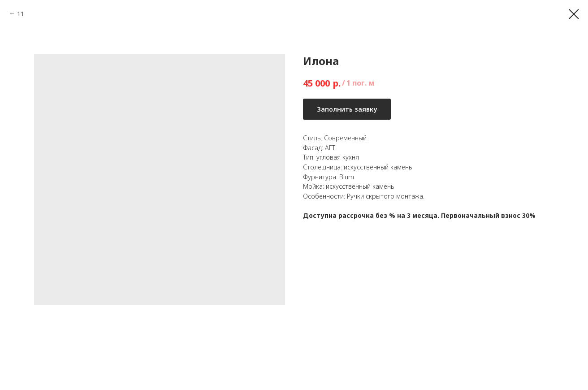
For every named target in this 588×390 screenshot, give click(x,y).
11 (21, 14)
